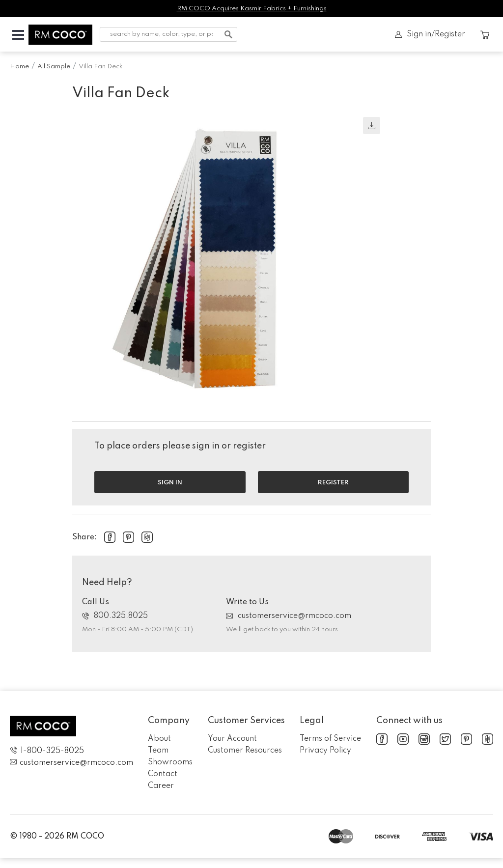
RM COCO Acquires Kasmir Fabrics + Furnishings (252, 9)
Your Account (232, 739)
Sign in (170, 483)
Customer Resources (245, 751)
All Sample (54, 67)
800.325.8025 (115, 616)
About (159, 739)
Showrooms (170, 762)
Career (161, 786)
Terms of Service (330, 739)
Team (158, 751)
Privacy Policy (325, 751)
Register (333, 483)
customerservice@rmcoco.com (289, 616)
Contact (163, 774)
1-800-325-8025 (47, 751)
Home (19, 67)
